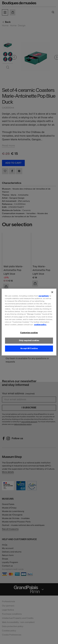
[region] (29, 322)
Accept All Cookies (29, 348)
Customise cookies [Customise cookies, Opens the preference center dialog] (29, 333)
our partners (44, 296)
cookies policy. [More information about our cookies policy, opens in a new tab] (40, 324)
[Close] (52, 292)
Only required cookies (29, 340)
